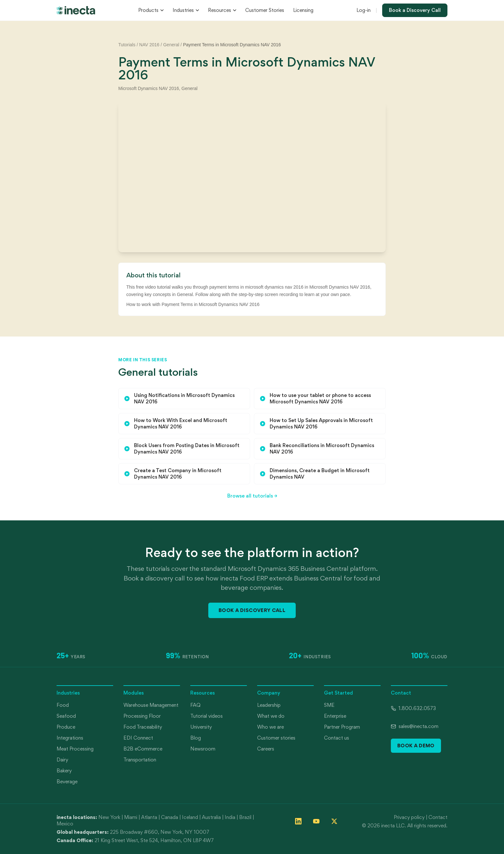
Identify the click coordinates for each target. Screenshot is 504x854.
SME (329, 705)
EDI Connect (138, 738)
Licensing (303, 10)
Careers (266, 749)
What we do (271, 716)
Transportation (140, 760)
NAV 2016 (149, 45)
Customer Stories (265, 10)
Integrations (70, 738)
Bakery (64, 771)
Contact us (337, 738)
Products (151, 10)
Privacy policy (409, 817)
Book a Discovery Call (415, 10)
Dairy (62, 760)
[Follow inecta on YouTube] (316, 821)
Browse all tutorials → (252, 496)
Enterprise (335, 716)
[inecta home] (76, 10)
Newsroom (203, 749)
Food (63, 705)
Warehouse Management (151, 705)
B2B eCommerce (143, 749)
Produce (66, 727)
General (171, 45)
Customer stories (276, 738)
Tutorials (127, 45)
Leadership (269, 705)
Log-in (364, 10)
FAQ (195, 705)
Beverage (67, 782)
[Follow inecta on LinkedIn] (298, 821)
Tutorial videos (207, 716)
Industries (186, 10)
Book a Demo (416, 746)
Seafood (66, 716)
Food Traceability (143, 727)
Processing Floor (142, 716)
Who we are (270, 727)
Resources (222, 10)
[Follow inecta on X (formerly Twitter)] (334, 821)
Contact (438, 817)
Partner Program (342, 727)
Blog (196, 738)
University (201, 727)
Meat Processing (75, 749)
